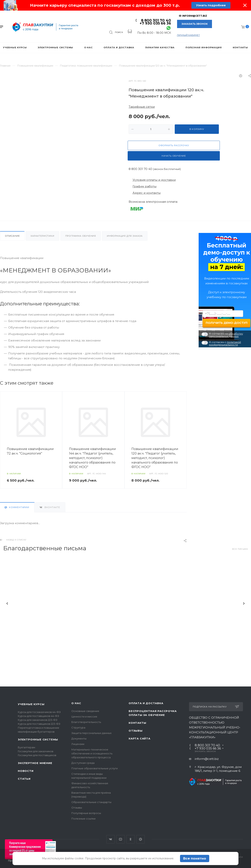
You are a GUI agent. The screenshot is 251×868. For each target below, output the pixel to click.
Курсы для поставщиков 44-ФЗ (38, 716)
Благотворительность (86, 722)
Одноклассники (131, 839)
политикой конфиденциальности (225, 343)
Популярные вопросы (86, 813)
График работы (145, 186)
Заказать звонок (195, 24)
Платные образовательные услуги (95, 768)
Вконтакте (110, 839)
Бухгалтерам (26, 747)
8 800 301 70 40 (156, 20)
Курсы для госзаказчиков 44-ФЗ (39, 712)
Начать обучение (174, 156)
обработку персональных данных (226, 335)
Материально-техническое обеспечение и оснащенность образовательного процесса (92, 753)
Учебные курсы (31, 704)
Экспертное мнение (35, 763)
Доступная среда (83, 763)
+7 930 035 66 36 (155, 23)
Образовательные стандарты (91, 802)
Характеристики (42, 236)
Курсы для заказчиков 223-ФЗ (38, 720)
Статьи (24, 779)
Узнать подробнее (211, 5)
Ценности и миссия (84, 716)
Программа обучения (81, 236)
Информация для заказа (125, 236)
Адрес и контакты (147, 193)
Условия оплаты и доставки (154, 180)
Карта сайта (140, 738)
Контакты (137, 723)
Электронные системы (38, 739)
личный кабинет (188, 35)
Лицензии (78, 744)
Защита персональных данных (91, 733)
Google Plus (141, 839)
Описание (12, 236)
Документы (79, 738)
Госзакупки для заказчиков (36, 751)
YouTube (120, 839)
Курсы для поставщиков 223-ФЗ (39, 724)
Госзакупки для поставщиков (37, 755)
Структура (78, 727)
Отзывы (77, 808)
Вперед (244, 601)
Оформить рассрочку (174, 145)
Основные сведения (85, 711)
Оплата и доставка (146, 703)
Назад (7, 601)
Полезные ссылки (83, 819)
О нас (76, 703)
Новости (26, 771)
